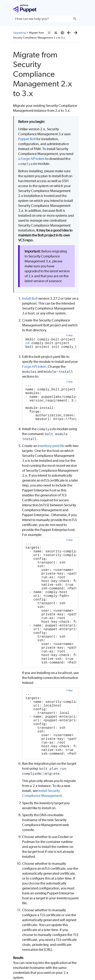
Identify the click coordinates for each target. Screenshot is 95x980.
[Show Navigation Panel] (76, 8)
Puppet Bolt (27, 139)
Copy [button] (69, 335)
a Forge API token (31, 159)
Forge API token (34, 367)
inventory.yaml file (51, 446)
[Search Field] (46, 19)
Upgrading (19, 33)
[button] (75, 19)
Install (30, 298)
